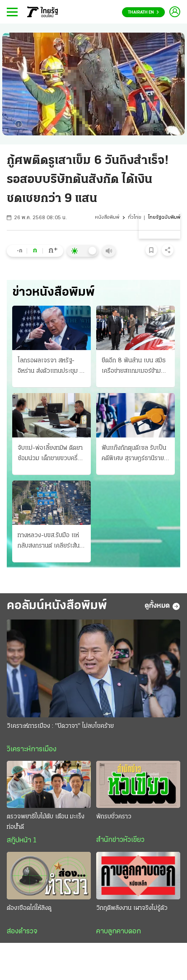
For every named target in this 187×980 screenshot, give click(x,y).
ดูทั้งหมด (162, 606)
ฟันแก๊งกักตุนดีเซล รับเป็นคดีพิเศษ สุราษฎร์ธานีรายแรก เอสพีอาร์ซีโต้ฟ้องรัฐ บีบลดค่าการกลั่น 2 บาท (134, 454)
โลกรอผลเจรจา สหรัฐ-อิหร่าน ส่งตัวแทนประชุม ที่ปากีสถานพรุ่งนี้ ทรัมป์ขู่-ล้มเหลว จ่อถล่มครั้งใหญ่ (51, 367)
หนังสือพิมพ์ (107, 218)
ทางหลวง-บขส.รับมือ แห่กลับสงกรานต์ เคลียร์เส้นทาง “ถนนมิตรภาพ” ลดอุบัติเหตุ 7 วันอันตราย (49, 542)
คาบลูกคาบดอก (119, 932)
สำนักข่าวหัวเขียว (120, 840)
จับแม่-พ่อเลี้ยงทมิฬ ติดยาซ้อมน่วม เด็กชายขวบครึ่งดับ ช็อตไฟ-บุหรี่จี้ (50, 454)
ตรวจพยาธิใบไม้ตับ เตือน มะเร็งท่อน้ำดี (46, 822)
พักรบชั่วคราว (114, 817)
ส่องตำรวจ (22, 932)
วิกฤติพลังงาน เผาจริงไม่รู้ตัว (132, 908)
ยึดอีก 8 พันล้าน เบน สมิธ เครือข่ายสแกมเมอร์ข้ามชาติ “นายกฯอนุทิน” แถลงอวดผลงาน (134, 367)
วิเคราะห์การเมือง (32, 749)
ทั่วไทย (135, 218)
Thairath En (143, 12)
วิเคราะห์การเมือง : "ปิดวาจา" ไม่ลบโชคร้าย (60, 726)
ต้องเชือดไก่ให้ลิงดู (29, 908)
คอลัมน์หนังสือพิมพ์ (57, 606)
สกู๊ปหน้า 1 (22, 841)
